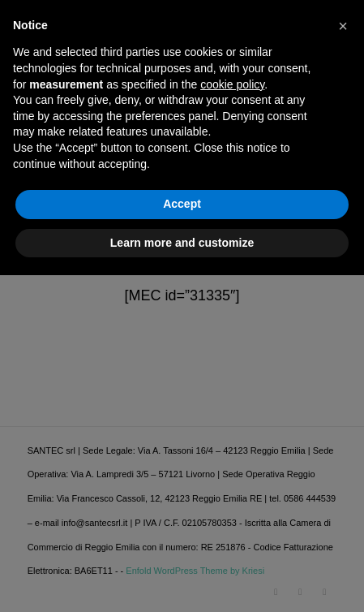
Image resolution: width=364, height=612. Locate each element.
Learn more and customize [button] (182, 579)
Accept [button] (182, 541)
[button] (343, 363)
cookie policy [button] (232, 420)
